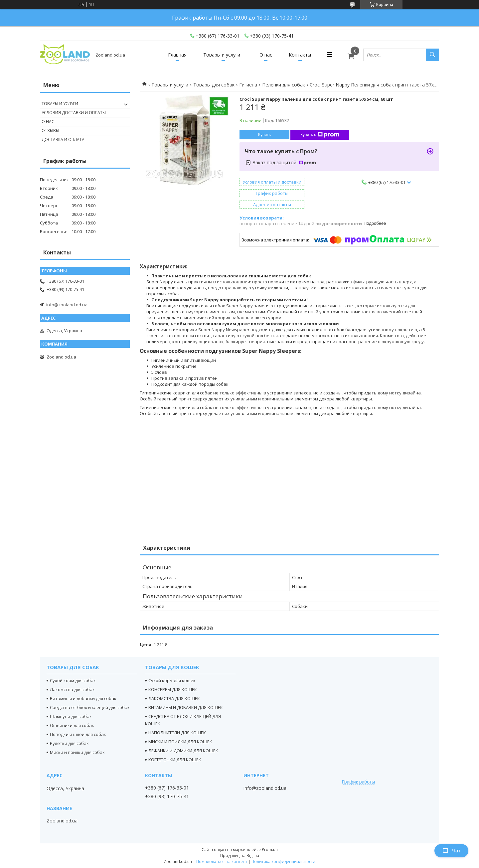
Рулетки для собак (69, 743)
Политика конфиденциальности (283, 862)
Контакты (300, 55)
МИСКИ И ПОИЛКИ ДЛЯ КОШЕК (180, 742)
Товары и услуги (222, 55)
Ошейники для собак (72, 725)
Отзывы (50, 131)
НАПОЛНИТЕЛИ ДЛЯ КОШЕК (177, 733)
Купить (264, 135)
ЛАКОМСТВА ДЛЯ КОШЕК (174, 698)
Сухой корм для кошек (172, 680)
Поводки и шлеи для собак (78, 734)
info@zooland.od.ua (67, 305)
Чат (451, 851)
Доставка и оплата (63, 140)
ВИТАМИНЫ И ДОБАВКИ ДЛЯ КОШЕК (186, 707)
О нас (266, 55)
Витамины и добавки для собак (83, 698)
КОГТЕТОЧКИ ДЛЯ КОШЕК (175, 760)
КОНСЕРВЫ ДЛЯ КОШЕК (173, 689)
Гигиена (248, 85)
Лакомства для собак (72, 689)
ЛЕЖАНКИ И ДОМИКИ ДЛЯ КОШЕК (183, 751)
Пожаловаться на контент (222, 862)
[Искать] (432, 55)
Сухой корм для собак (73, 680)
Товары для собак (214, 85)
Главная (177, 55)
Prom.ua (270, 850)
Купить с (320, 135)
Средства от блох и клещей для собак (90, 707)
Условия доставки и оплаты (74, 113)
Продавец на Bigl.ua (240, 856)
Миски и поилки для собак (77, 752)
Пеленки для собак (284, 85)
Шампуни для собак (71, 716)
